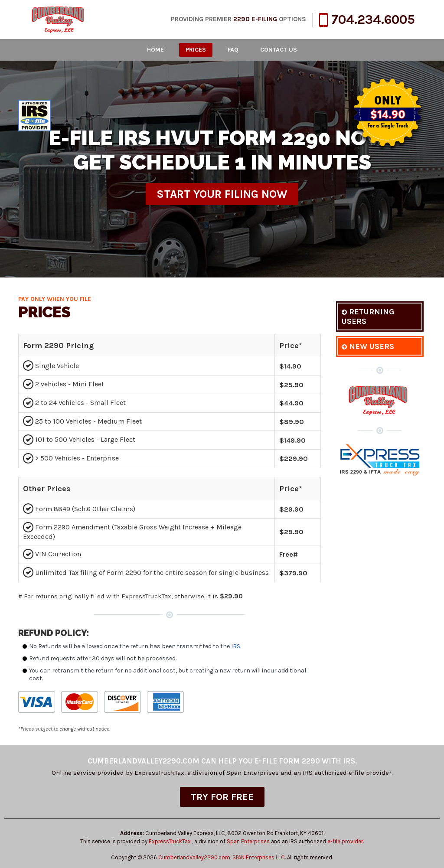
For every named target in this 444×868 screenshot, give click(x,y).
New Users (368, 346)
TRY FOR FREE (222, 797)
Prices (196, 50)
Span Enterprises (249, 841)
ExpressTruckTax (170, 841)
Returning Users (368, 317)
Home (155, 50)
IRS (236, 646)
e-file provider (345, 841)
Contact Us (279, 50)
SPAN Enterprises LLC (259, 857)
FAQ (233, 50)
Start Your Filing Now (222, 194)
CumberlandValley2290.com (194, 857)
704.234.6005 (367, 20)
